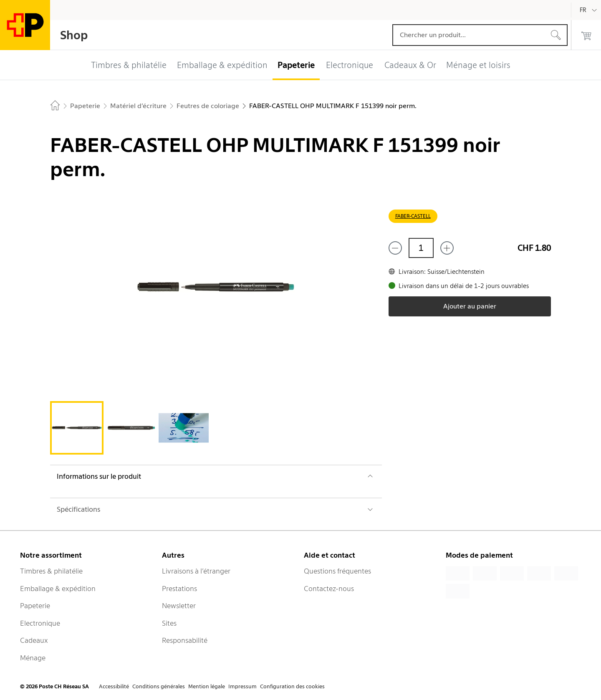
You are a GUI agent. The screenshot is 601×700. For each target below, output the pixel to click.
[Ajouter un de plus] (447, 248)
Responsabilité (185, 640)
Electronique (40, 623)
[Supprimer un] (395, 248)
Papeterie (35, 606)
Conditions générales (159, 686)
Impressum (242, 686)
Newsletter (179, 606)
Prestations (179, 589)
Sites (169, 623)
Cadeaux (34, 640)
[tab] (77, 428)
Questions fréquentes (337, 571)
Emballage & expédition (58, 589)
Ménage (33, 658)
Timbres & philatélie (51, 571)
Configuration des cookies (292, 686)
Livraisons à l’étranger (196, 571)
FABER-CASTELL (413, 216)
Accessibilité (114, 686)
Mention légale (207, 686)
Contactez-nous (329, 589)
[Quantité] (421, 248)
